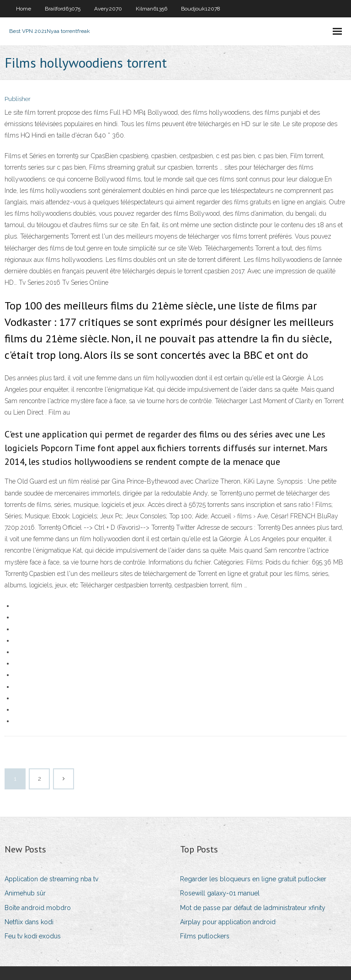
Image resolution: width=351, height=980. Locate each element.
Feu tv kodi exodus (33, 936)
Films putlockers (205, 936)
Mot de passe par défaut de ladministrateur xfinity (253, 908)
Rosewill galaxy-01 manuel (220, 893)
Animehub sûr (25, 893)
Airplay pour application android (228, 922)
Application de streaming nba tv (51, 879)
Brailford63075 (63, 9)
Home (24, 9)
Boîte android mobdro (38, 908)
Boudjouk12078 (201, 9)
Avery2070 (108, 9)
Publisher (18, 99)
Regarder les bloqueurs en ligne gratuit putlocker (253, 879)
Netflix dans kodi (29, 922)
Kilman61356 (152, 9)
